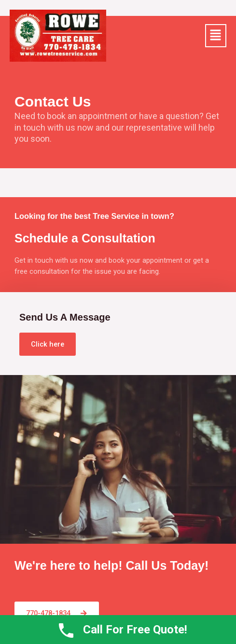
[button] (216, 36)
